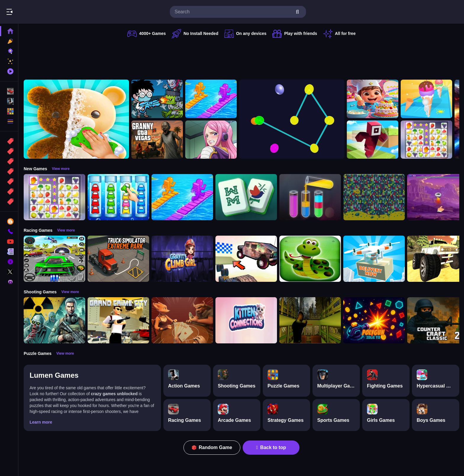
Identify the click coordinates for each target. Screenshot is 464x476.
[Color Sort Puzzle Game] (310, 197)
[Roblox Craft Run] (373, 140)
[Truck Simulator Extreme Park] (118, 259)
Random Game (212, 447)
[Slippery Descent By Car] (246, 259)
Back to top (271, 447)
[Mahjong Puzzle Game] (246, 197)
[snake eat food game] (310, 259)
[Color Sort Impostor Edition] (118, 197)
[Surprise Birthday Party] (373, 99)
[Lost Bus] (310, 320)
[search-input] (233, 12)
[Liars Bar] (182, 320)
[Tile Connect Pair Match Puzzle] (426, 140)
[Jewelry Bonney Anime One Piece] (211, 140)
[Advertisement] (241, 58)
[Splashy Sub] (374, 197)
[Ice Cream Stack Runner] (426, 99)
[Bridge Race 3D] (211, 99)
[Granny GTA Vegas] (157, 140)
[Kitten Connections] (246, 320)
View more (61, 169)
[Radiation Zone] (54, 320)
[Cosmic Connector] (292, 119)
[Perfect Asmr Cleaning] (76, 119)
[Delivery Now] (374, 259)
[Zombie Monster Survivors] (157, 99)
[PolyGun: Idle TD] (374, 320)
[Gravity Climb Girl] (182, 259)
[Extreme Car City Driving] (54, 259)
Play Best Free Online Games (38, 12)
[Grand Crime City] (118, 320)
